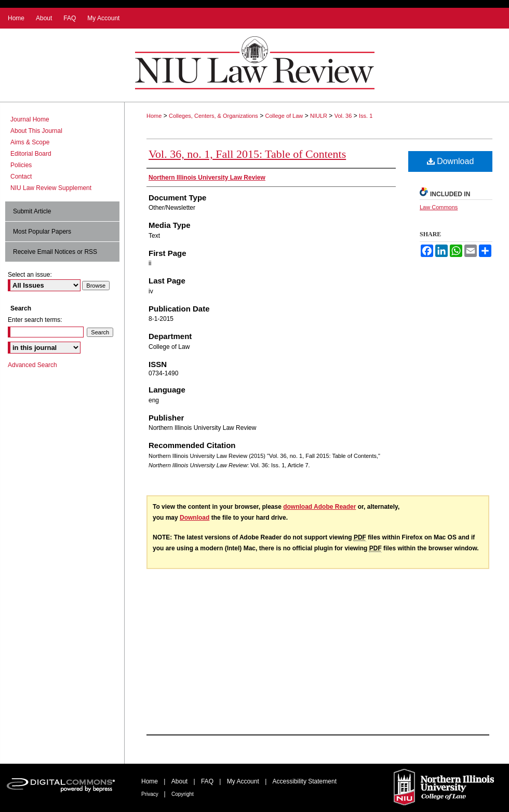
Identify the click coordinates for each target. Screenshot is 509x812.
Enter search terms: (35, 320)
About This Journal (36, 131)
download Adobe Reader (319, 507)
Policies (21, 165)
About (180, 781)
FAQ (208, 781)
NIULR (319, 116)
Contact (21, 177)
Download (451, 161)
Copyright (183, 794)
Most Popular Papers (42, 232)
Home (154, 116)
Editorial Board (31, 154)
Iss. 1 (366, 116)
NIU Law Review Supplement (51, 188)
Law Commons (439, 207)
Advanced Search (32, 365)
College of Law (284, 116)
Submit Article (32, 211)
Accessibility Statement (305, 781)
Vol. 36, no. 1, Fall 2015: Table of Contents (247, 154)
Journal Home (30, 119)
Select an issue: (30, 275)
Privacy (151, 794)
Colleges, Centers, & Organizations (213, 116)
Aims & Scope (30, 142)
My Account (244, 781)
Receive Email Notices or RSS (55, 252)
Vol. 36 (343, 116)
